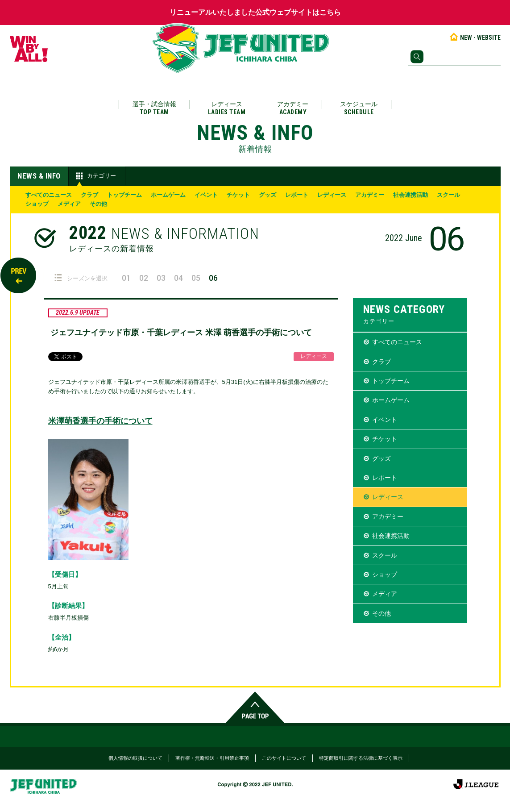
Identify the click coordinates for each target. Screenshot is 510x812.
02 (144, 278)
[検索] (454, 57)
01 (126, 278)
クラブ (89, 195)
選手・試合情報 (154, 108)
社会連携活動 (410, 195)
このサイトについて (284, 758)
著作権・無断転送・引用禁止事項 (212, 758)
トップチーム (124, 195)
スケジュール (359, 108)
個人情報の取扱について (135, 758)
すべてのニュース (49, 195)
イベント (206, 195)
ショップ (37, 204)
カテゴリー (95, 176)
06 (213, 278)
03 (161, 278)
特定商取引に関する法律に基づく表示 (361, 758)
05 (196, 278)
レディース (227, 108)
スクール (448, 195)
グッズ (267, 195)
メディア (69, 204)
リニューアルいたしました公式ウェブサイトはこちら (255, 12)
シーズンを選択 (81, 278)
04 (178, 278)
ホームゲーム (168, 195)
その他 (98, 204)
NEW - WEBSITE (475, 37)
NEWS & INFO (39, 176)
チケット (238, 195)
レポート (297, 195)
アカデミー (293, 108)
